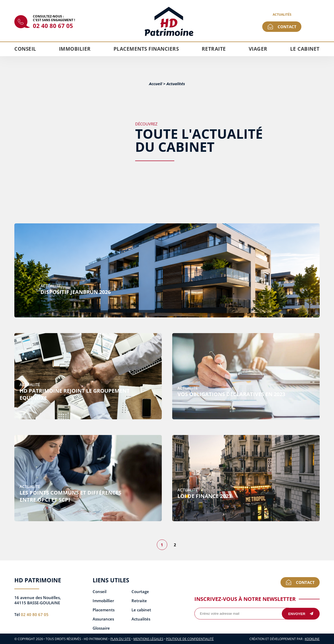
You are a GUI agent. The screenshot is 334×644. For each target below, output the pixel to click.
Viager (258, 49)
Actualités (282, 14)
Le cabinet (305, 49)
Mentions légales (148, 639)
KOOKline (312, 639)
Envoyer (301, 614)
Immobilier (75, 49)
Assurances (103, 619)
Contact (287, 27)
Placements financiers (146, 49)
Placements (104, 610)
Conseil (25, 49)
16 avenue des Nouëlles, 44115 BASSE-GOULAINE (38, 600)
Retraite (214, 49)
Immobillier (103, 601)
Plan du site (121, 639)
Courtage (140, 592)
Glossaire (101, 628)
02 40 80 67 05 (53, 26)
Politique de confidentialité (190, 639)
